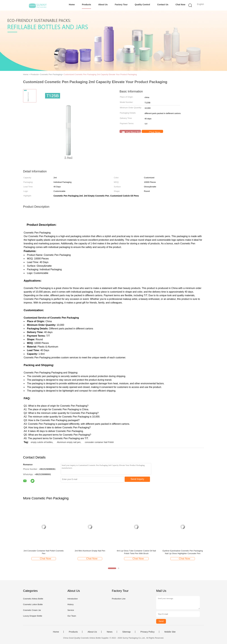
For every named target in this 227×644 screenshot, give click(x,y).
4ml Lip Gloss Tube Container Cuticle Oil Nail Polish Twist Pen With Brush (136, 552)
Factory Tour (121, 5)
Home (72, 5)
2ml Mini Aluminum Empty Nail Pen (90, 551)
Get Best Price (131, 132)
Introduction (73, 599)
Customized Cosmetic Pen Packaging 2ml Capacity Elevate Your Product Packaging (100, 74)
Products (86, 5)
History (70, 604)
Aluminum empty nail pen (69, 442)
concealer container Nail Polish (99, 442)
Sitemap (126, 632)
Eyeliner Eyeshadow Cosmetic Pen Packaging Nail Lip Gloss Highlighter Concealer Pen (183, 552)
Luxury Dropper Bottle (33, 616)
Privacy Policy (147, 632)
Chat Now (180, 5)
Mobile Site (170, 632)
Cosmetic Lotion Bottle (33, 604)
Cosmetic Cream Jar (32, 610)
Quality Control (142, 5)
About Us (103, 5)
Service (71, 610)
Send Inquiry (137, 479)
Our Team (72, 616)
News (110, 632)
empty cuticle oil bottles (42, 442)
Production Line (119, 599)
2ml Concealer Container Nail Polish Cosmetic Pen (44, 552)
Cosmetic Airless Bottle (33, 599)
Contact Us (163, 5)
